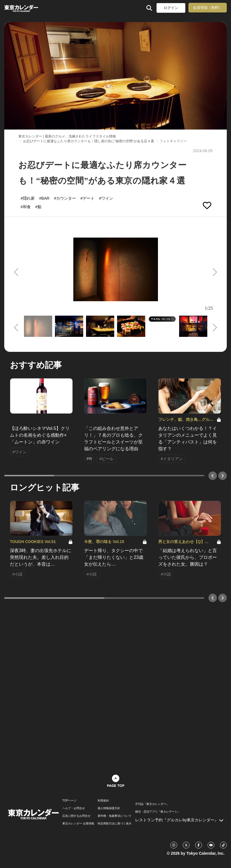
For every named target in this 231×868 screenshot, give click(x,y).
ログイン (171, 8)
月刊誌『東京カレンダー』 (152, 804)
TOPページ (69, 801)
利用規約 (103, 801)
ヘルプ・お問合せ (74, 808)
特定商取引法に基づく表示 (115, 824)
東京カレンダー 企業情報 (78, 824)
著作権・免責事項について (115, 816)
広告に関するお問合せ (76, 816)
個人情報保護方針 (109, 808)
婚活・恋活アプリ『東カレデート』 (158, 812)
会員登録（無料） (208, 7)
